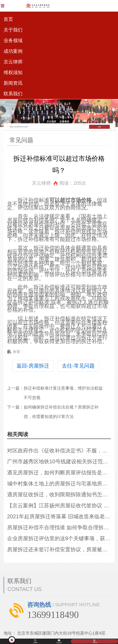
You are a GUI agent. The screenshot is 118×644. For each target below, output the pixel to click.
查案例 (35, 643)
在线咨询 (59, 643)
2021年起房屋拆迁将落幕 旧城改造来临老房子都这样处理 (59, 516)
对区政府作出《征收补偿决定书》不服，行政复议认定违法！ (59, 451)
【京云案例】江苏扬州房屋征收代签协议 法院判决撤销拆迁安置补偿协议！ (59, 505)
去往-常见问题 (78, 366)
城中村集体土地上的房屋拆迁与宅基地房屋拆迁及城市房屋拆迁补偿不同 (59, 484)
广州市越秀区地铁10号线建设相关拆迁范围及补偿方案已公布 (59, 461)
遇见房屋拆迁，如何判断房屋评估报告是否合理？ (59, 473)
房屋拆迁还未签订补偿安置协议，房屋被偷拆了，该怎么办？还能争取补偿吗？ (59, 549)
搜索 (99, 127)
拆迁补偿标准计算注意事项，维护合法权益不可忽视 (63, 393)
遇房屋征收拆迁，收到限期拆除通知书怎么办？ (59, 494)
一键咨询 (94, 643)
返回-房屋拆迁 (33, 366)
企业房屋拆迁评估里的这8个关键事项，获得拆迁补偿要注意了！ (59, 538)
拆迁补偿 (28, 200)
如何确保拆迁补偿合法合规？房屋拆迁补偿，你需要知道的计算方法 (61, 412)
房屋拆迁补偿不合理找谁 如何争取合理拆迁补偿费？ (59, 527)
